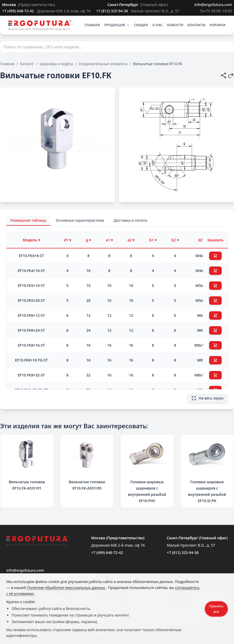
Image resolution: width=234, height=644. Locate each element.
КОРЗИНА (218, 25)
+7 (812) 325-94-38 (112, 11)
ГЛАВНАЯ (92, 25)
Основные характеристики (80, 220)
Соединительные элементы (103, 64)
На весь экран (207, 398)
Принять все (216, 609)
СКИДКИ (141, 25)
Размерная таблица (28, 220)
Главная (7, 64)
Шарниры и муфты (56, 64)
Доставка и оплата (130, 220)
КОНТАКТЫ (197, 25)
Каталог (27, 64)
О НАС (158, 25)
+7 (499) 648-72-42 (18, 11)
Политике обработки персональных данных (66, 588)
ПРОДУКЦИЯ (117, 25)
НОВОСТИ (175, 25)
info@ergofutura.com (213, 5)
